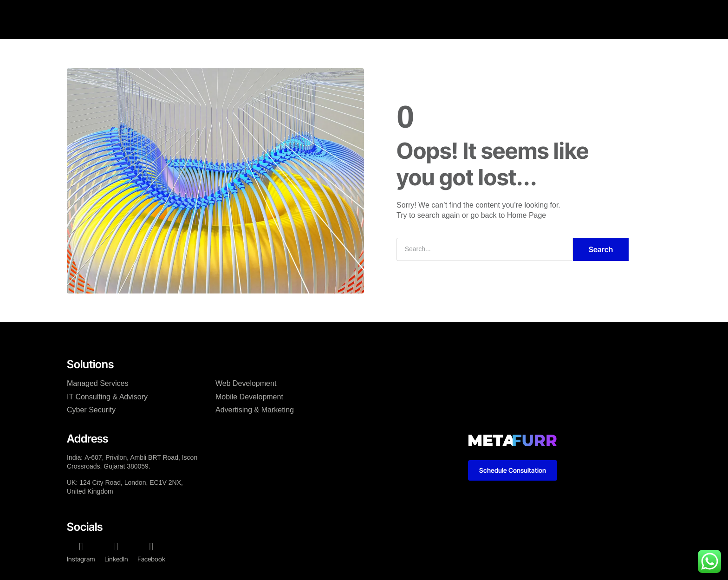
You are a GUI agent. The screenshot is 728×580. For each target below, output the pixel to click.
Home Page (527, 215)
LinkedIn (116, 559)
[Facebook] (151, 547)
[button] (610, 10)
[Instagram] (81, 547)
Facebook (151, 559)
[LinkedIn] (117, 547)
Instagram (81, 559)
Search (601, 249)
